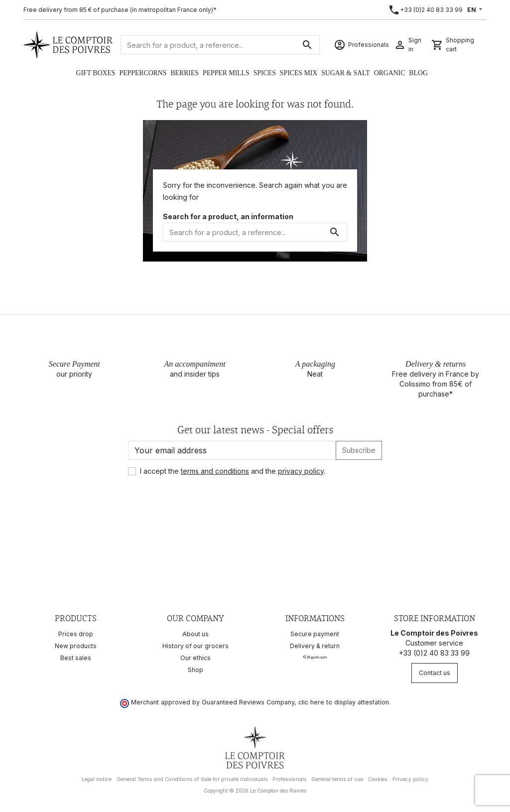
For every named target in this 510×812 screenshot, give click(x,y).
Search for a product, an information (228, 216)
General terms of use (337, 776)
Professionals (290, 776)
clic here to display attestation (344, 699)
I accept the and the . (233, 471)
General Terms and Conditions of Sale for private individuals (192, 776)
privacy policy (301, 471)
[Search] (220, 45)
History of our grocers (195, 646)
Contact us (435, 673)
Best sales (76, 658)
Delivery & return (315, 646)
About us (195, 634)
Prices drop (76, 634)
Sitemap (315, 658)
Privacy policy (410, 776)
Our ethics (195, 658)
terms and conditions (215, 471)
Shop (195, 670)
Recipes (76, 670)
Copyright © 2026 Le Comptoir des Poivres (255, 787)
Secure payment (315, 634)
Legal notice (97, 776)
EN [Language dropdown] (472, 10)
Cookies (378, 776)
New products (76, 646)
